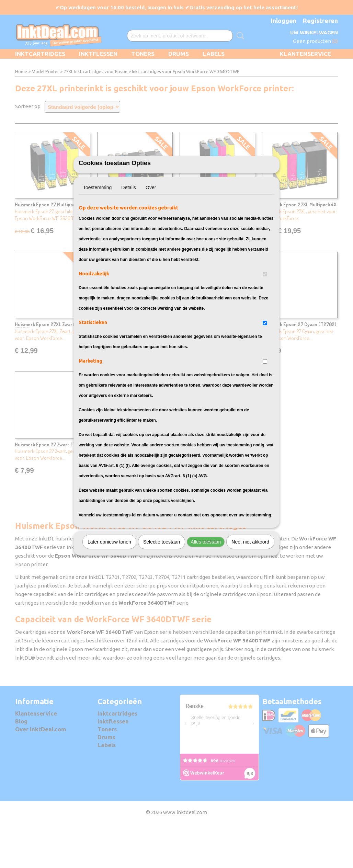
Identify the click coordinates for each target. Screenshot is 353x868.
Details (129, 226)
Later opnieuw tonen (109, 580)
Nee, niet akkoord (250, 580)
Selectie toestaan (162, 580)
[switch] (265, 312)
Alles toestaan (206, 580)
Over (151, 226)
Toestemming (97, 226)
